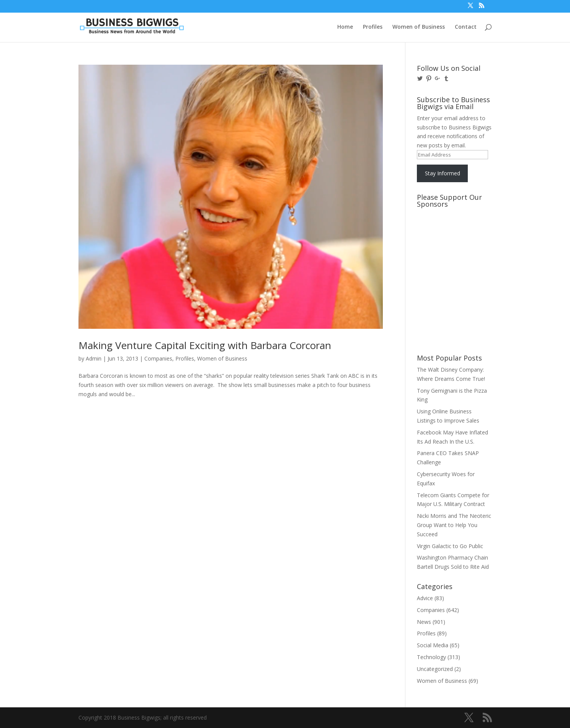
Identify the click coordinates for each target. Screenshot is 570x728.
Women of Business (419, 27)
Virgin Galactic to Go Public (450, 546)
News (424, 622)
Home (345, 27)
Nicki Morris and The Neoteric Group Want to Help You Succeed (454, 525)
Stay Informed (443, 173)
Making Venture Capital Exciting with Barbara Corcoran (205, 345)
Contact (466, 27)
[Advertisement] (451, 240)
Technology (431, 657)
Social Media (433, 645)
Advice (425, 598)
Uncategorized (435, 669)
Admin (94, 358)
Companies (158, 358)
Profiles (373, 27)
